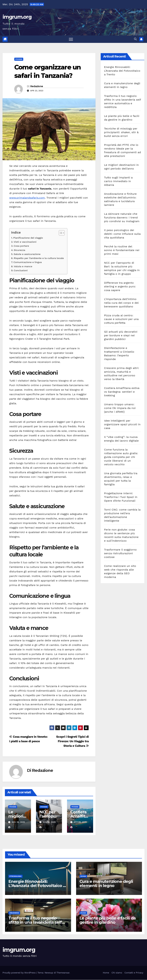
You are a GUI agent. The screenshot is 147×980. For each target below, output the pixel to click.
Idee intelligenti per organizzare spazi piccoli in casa (122, 425)
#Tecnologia (15, 876)
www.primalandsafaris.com (27, 198)
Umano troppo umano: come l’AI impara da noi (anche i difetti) (120, 408)
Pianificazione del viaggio (28, 238)
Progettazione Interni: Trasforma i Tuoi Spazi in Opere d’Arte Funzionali (121, 497)
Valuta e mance (23, 267)
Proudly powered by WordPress (19, 973)
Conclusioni (21, 271)
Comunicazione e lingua (28, 263)
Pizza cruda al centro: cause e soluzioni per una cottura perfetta (121, 319)
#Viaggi (19, 59)
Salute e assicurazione (27, 254)
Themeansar (63, 973)
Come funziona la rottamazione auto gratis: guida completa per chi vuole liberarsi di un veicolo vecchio (121, 457)
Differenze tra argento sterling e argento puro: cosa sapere (120, 287)
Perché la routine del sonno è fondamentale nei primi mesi (122, 250)
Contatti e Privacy (134, 973)
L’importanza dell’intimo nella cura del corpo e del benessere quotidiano (121, 303)
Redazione (37, 86)
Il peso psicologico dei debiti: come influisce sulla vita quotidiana (122, 234)
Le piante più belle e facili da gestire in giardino (108, 920)
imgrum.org (17, 17)
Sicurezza (20, 250)
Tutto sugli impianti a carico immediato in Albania (118, 181)
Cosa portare (21, 246)
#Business (14, 913)
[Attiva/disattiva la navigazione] (71, 39)
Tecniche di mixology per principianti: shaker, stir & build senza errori (121, 132)
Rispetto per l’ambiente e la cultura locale (39, 258)
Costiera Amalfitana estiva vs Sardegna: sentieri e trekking (122, 392)
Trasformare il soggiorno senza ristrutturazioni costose (120, 553)
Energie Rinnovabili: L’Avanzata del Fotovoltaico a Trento (122, 71)
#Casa (83, 876)
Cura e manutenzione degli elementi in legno (106, 884)
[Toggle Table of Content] (60, 233)
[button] (135, 39)
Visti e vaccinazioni (25, 242)
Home (106, 973)
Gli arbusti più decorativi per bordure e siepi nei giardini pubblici (121, 336)
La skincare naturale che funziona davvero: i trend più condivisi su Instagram (122, 218)
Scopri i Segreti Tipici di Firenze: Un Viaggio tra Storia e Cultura (72, 741)
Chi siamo (117, 973)
